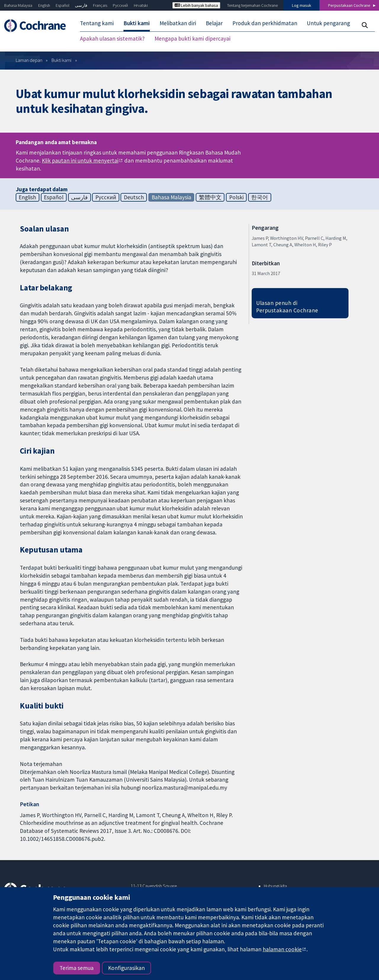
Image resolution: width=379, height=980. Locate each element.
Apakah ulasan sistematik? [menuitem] (112, 38)
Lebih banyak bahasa (196, 5)
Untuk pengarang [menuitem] (328, 23)
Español (62, 5)
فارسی (81, 5)
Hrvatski (141, 5)
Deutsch (134, 197)
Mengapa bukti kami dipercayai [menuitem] (192, 38)
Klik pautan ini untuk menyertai (80, 160)
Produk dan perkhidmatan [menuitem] (265, 23)
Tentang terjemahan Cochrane (252, 5)
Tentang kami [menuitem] (97, 23)
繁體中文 (210, 197)
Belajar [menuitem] (214, 23)
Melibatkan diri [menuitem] (178, 23)
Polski (236, 197)
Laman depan (29, 60)
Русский (120, 5)
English (44, 5)
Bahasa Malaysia (18, 5)
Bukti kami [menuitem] (137, 23)
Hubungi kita (275, 886)
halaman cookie (282, 949)
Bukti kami (61, 60)
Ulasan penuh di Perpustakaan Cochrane (287, 307)
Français (100, 5)
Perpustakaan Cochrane (349, 5)
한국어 (260, 197)
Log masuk (302, 5)
